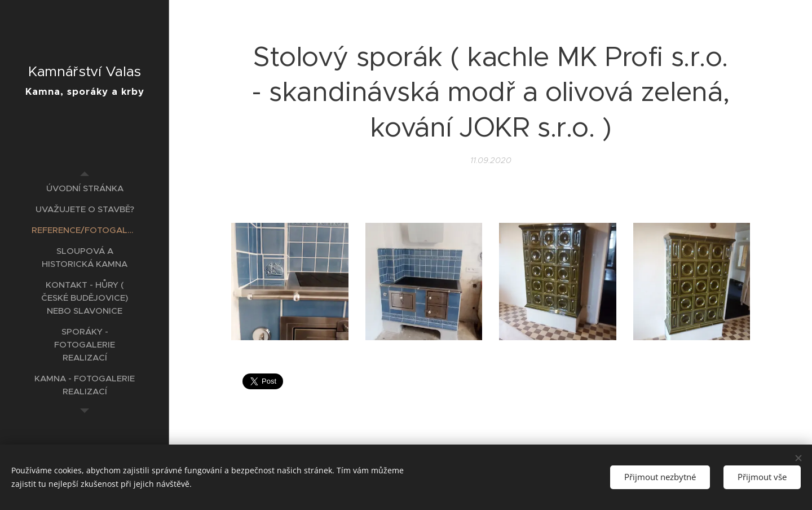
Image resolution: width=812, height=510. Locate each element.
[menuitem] (85, 188)
